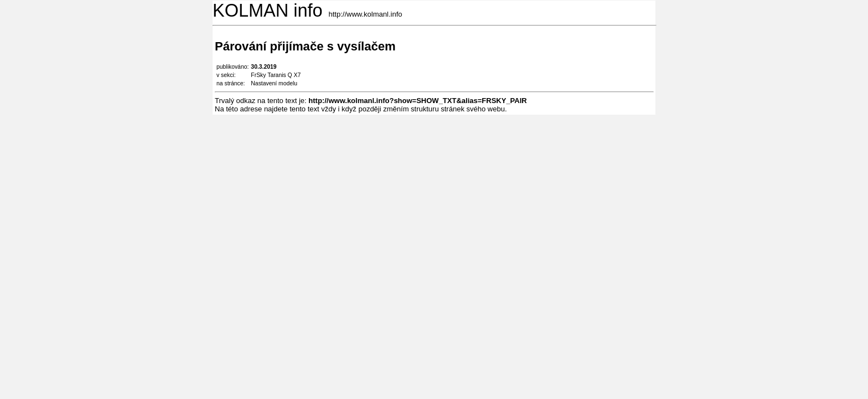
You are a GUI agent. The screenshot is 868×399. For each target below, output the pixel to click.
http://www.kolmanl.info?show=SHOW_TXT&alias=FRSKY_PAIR (417, 101)
